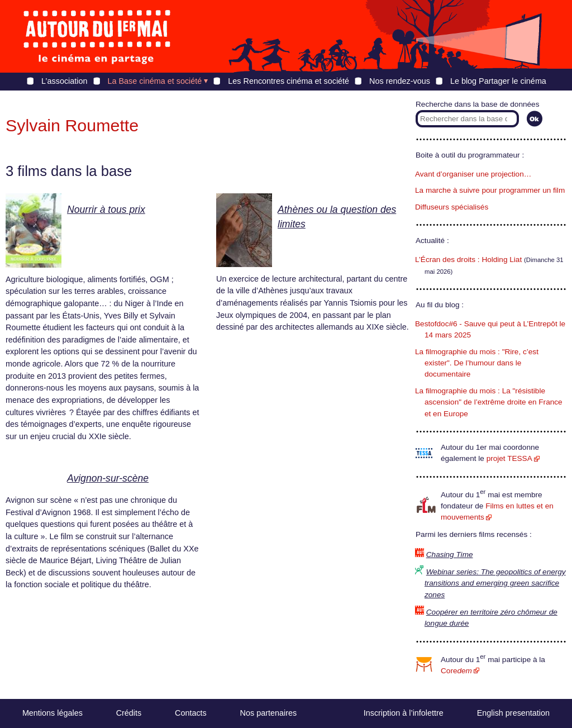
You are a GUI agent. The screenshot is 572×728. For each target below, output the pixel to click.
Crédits (129, 713)
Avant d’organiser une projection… (473, 174)
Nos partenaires (269, 713)
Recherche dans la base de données (477, 104)
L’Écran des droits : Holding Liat (468, 260)
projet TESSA (509, 458)
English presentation (513, 713)
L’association (64, 81)
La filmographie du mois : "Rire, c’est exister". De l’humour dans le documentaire (477, 363)
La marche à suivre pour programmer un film (490, 190)
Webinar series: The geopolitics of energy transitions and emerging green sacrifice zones (495, 583)
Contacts (191, 713)
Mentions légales (53, 713)
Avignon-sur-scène (108, 478)
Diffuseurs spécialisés (452, 207)
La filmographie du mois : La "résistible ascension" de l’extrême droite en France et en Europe (489, 402)
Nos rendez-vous (400, 81)
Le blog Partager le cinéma (498, 81)
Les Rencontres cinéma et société (289, 81)
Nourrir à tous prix (106, 210)
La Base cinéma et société (155, 81)
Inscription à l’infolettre (404, 713)
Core (456, 671)
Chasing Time (450, 555)
